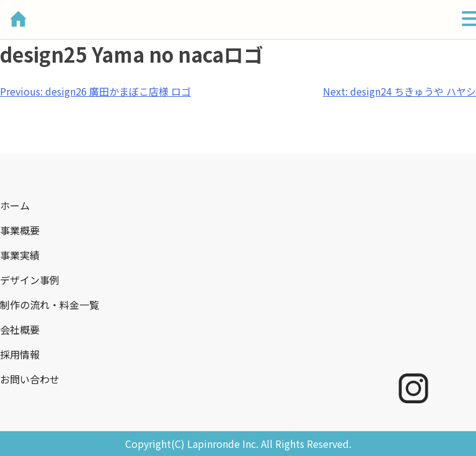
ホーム (15, 205)
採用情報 (20, 354)
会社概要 (20, 329)
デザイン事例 (30, 280)
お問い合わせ (30, 379)
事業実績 (20, 255)
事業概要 (20, 230)
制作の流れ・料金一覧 (50, 305)
